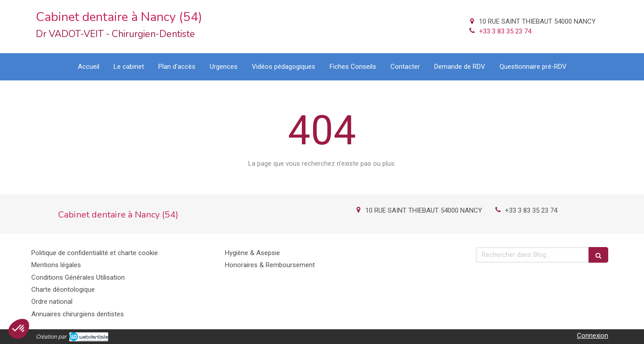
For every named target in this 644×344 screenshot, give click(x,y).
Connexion (593, 336)
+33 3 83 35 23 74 (505, 31)
